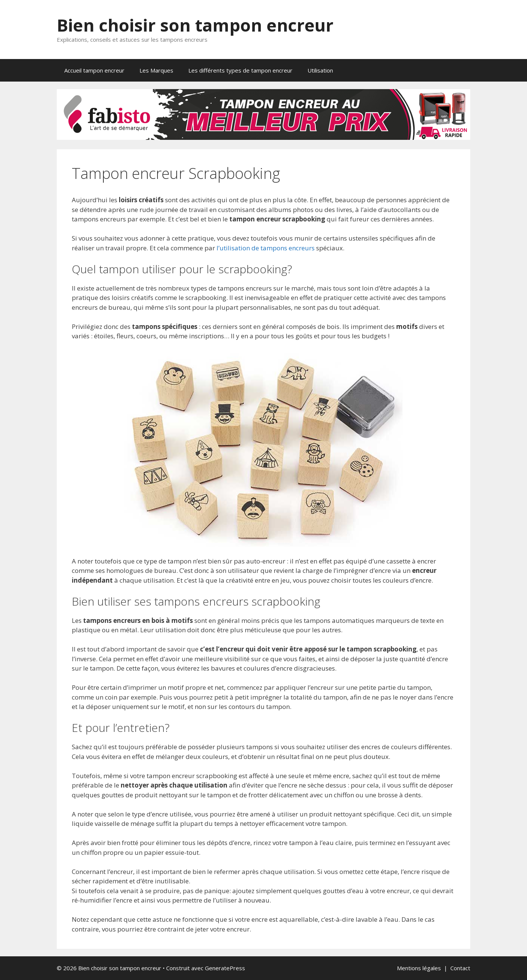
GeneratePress (225, 968)
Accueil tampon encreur (94, 70)
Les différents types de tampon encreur (240, 70)
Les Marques (156, 70)
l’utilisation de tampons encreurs (266, 248)
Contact (460, 968)
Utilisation (320, 70)
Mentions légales (419, 968)
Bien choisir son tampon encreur (195, 25)
